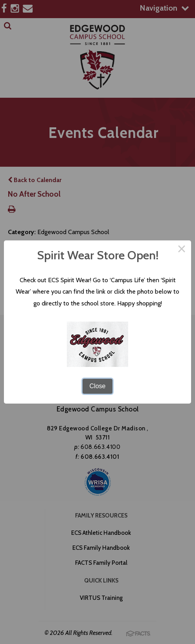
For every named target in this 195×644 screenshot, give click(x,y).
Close (98, 386)
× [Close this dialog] (182, 250)
